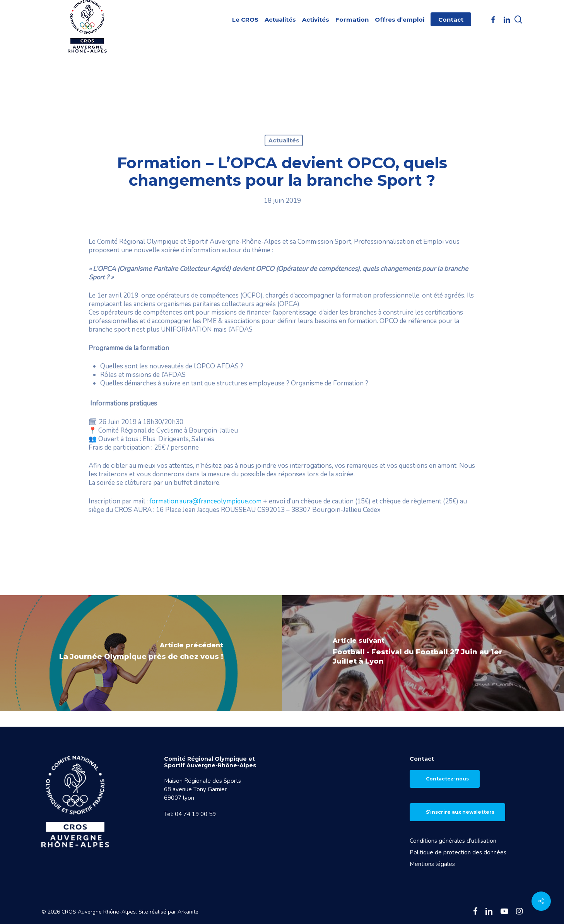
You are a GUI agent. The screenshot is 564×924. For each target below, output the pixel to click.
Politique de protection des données (458, 852)
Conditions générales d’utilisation (453, 841)
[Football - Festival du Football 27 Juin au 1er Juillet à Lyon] (423, 653)
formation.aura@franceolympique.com (205, 501)
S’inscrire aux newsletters (460, 812)
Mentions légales (432, 864)
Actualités (284, 140)
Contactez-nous (447, 779)
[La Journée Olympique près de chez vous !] (141, 653)
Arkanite (188, 912)
